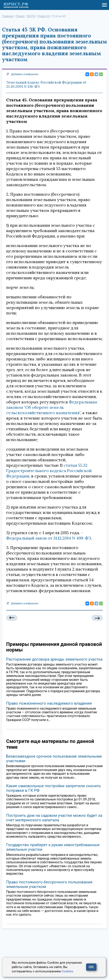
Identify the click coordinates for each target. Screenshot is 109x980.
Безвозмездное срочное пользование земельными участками (54, 759)
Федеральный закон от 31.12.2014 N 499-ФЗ (49, 538)
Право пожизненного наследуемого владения (49, 703)
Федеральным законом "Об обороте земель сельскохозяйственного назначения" (52, 407)
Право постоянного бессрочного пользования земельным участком (49, 884)
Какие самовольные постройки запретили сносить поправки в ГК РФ (53, 788)
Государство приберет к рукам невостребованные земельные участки (53, 847)
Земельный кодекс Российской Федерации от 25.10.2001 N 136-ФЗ (46, 84)
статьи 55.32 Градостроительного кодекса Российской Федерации (49, 471)
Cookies (67, 971)
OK (91, 967)
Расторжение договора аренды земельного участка (54, 659)
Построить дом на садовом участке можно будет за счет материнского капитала (54, 818)
